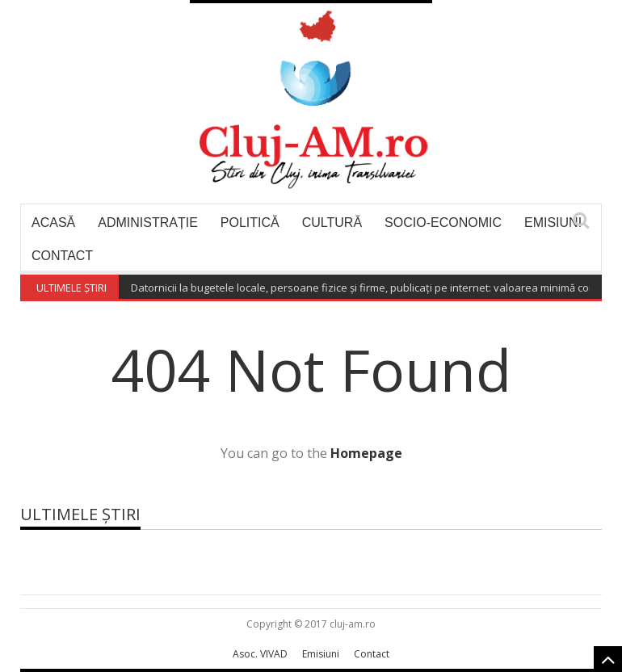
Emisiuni (553, 223)
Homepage (366, 453)
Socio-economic (443, 223)
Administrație (148, 223)
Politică (250, 223)
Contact (62, 256)
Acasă (53, 223)
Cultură (332, 223)
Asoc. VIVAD (260, 654)
